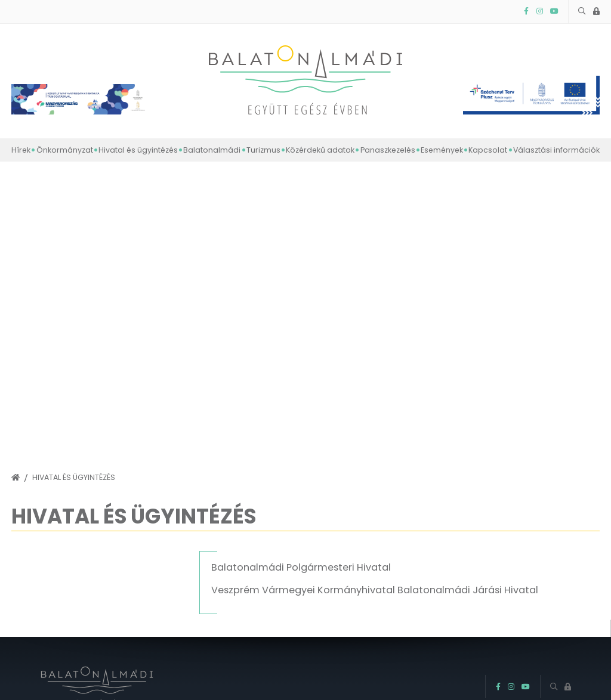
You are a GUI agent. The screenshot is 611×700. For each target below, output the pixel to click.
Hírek (21, 150)
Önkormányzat (65, 150)
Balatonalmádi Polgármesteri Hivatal (301, 567)
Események (442, 150)
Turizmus (263, 150)
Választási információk (556, 150)
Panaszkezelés (388, 150)
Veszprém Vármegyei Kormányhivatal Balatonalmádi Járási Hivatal (375, 590)
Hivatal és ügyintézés (138, 150)
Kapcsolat (488, 150)
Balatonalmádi (212, 150)
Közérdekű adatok (320, 150)
